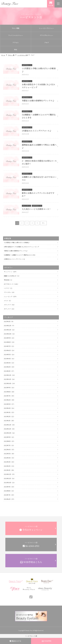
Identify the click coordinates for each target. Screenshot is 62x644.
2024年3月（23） (9, 363)
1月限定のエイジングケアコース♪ (15, 259)
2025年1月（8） (9, 321)
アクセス (16, 43)
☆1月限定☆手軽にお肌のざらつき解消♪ (17, 242)
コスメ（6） (8, 301)
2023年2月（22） (9, 416)
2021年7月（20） (9, 495)
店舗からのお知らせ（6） (12, 276)
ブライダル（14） (9, 292)
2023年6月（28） (9, 400)
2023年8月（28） (9, 392)
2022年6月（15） (9, 450)
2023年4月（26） (9, 408)
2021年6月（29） (9, 499)
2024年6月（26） (9, 350)
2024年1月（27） (9, 371)
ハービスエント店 (22, 55)
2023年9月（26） (9, 388)
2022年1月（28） (9, 470)
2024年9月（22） (9, 338)
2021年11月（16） (10, 478)
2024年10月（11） (10, 334)
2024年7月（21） (9, 346)
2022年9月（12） (9, 437)
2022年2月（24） (9, 466)
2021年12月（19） (10, 474)
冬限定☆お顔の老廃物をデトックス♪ (16, 251)
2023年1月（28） (9, 421)
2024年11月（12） (10, 330)
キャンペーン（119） (10, 272)
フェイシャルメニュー (16, 35)
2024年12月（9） (9, 326)
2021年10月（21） (10, 483)
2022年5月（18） (9, 454)
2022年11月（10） (10, 429)
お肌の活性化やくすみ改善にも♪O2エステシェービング (21, 247)
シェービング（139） (11, 296)
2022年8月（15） (9, 441)
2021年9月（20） (9, 487)
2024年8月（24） (9, 342)
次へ (43, 223)
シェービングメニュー (46, 28)
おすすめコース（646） (11, 284)
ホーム (3, 55)
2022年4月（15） (9, 458)
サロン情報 (16, 28)
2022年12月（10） (10, 425)
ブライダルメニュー (46, 35)
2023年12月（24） (10, 375)
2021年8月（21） (9, 491)
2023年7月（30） (9, 396)
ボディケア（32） (9, 309)
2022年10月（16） (10, 433)
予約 (16, 50)
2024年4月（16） (9, 359)
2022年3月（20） (9, 462)
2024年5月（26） (9, 354)
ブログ (46, 43)
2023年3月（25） (9, 412)
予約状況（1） (8, 280)
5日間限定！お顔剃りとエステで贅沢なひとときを (20, 255)
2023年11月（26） (10, 379)
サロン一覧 (11, 55)
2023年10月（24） (10, 383)
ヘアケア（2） (8, 288)
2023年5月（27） (9, 404)
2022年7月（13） (9, 445)
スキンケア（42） (10, 305)
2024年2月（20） (9, 367)
